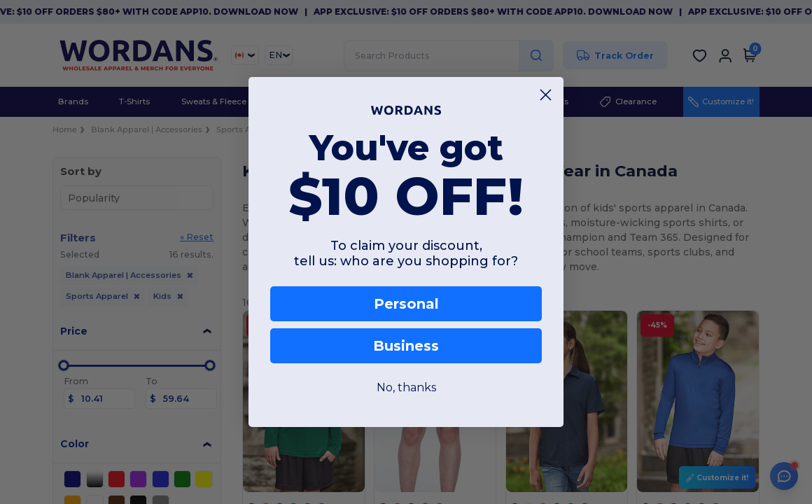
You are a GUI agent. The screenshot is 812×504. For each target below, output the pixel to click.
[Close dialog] (546, 95)
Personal (406, 304)
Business (406, 346)
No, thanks (406, 387)
